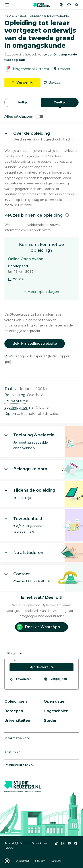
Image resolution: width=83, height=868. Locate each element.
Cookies (56, 861)
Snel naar (12, 752)
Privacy (40, 861)
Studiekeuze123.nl (19, 765)
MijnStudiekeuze (42, 667)
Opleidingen (16, 701)
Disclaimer (23, 861)
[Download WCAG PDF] (7, 861)
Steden (51, 721)
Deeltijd (60, 102)
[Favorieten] (69, 5)
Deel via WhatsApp (38, 627)
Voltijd (23, 102)
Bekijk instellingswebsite (35, 343)
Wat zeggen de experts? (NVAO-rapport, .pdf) (38, 359)
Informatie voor (17, 738)
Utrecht (64, 69)
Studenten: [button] (15, 401)
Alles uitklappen (24, 116)
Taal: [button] (9, 389)
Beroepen (14, 711)
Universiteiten (17, 721)
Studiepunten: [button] (18, 407)
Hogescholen (56, 711)
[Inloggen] (77, 5)
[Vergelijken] (62, 5)
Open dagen (55, 701)
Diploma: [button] (13, 414)
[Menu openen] (7, 5)
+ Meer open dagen (42, 292)
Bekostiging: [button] (16, 395)
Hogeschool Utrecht (31, 69)
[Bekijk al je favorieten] (20, 679)
